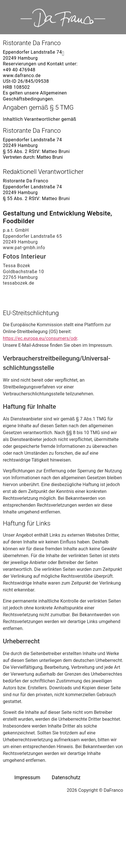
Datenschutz (66, 777)
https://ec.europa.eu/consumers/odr (40, 338)
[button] (63, 54)
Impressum (27, 777)
